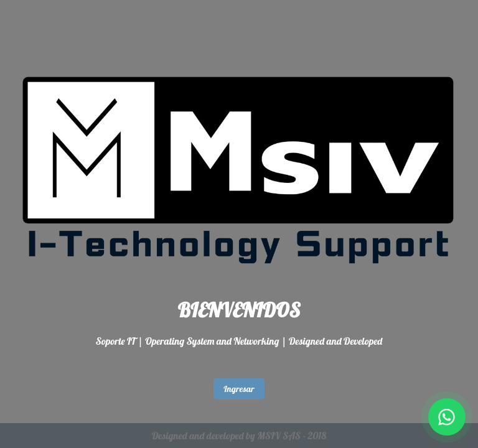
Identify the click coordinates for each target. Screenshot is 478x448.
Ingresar (239, 389)
